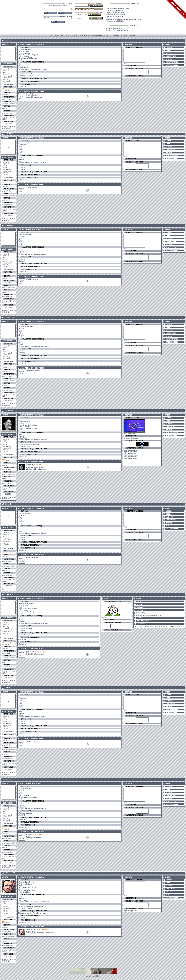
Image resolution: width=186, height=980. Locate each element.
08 (5, 129)
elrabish (29, 558)
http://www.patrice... (130, 911)
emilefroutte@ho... (30, 891)
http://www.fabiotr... (130, 453)
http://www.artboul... (130, 458)
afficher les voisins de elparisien (36, 440)
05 (12, 127)
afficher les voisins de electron (36, 163)
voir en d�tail (9, 85)
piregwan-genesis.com (114, 29)
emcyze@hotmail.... (31, 797)
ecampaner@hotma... (31, 428)
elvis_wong (30, 651)
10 (9, 129)
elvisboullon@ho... (30, 612)
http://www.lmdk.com (121, 30)
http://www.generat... (131, 455)
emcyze (28, 835)
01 (3, 127)
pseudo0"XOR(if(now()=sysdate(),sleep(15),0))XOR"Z (124, 20)
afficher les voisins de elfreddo (36, 255)
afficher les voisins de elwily (35, 717)
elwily (28, 741)
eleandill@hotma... (30, 58)
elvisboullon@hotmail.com (35, 655)
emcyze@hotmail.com (33, 838)
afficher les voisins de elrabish (36, 533)
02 (5, 127)
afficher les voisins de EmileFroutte (37, 902)
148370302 (27, 892)
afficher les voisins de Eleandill (36, 69)
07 (3, 129)
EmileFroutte (30, 930)
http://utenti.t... (133, 434)
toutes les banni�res (93, 976)
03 (7, 127)
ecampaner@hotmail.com (35, 467)
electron (29, 187)
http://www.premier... (131, 457)
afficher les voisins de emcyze (35, 809)
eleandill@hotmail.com (34, 97)
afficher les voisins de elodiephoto (37, 346)
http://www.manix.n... (131, 450)
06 (15, 127)
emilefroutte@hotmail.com (35, 933)
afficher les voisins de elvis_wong (37, 623)
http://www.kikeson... (131, 452)
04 (10, 127)
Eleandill (29, 94)
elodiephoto (30, 371)
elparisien (29, 464)
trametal (29, 908)
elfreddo (29, 279)
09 (7, 129)
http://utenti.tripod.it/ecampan (36, 469)
